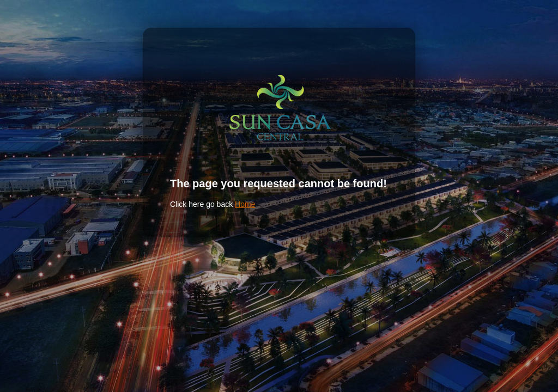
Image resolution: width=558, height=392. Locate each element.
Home (245, 204)
